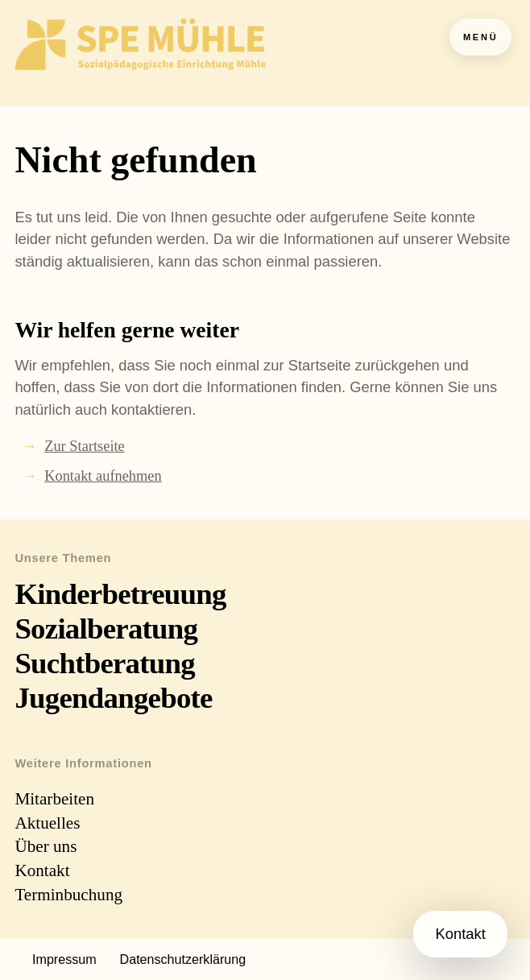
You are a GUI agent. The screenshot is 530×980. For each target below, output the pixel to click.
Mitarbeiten (54, 799)
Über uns (46, 846)
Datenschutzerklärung (183, 959)
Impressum (64, 959)
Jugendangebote (113, 698)
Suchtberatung (105, 663)
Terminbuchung (68, 895)
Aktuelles (47, 823)
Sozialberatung (106, 629)
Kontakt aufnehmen (103, 476)
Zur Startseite (85, 446)
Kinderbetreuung (120, 594)
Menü (481, 37)
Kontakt (42, 870)
